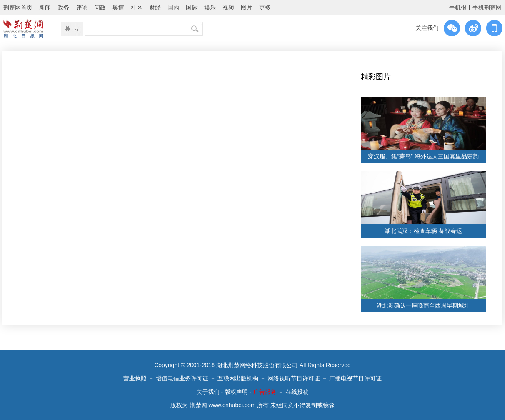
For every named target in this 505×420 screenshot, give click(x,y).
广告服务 (265, 392)
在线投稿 (297, 392)
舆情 (118, 7)
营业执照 (135, 378)
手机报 (458, 7)
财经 (155, 7)
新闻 (45, 7)
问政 (100, 7)
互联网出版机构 (238, 378)
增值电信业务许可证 (182, 378)
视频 (228, 7)
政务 (63, 7)
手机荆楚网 (487, 7)
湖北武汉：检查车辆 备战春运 (423, 231)
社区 (137, 7)
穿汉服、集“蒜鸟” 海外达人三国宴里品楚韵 (423, 156)
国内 (173, 7)
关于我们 (208, 392)
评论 (82, 7)
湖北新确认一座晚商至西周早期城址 (423, 305)
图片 (247, 7)
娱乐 (210, 7)
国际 (192, 7)
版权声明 (236, 392)
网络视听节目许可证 (294, 378)
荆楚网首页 (18, 7)
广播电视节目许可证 (355, 378)
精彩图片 (376, 77)
